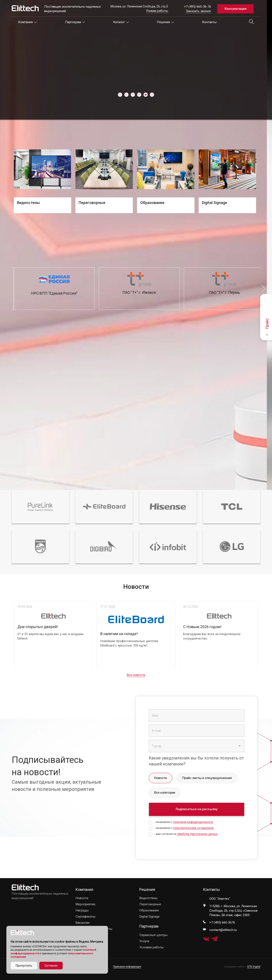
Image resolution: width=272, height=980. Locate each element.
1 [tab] (120, 95)
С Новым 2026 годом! (202, 627)
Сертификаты (86, 917)
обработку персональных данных (197, 834)
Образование (149, 910)
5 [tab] (146, 95)
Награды (82, 910)
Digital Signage (149, 917)
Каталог (121, 22)
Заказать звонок (198, 11)
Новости (82, 898)
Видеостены (148, 898)
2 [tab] (126, 95)
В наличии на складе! (119, 634)
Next (263, 289)
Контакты (209, 22)
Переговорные (150, 904)
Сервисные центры (153, 935)
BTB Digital (254, 967)
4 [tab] (139, 95)
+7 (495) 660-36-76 (198, 7)
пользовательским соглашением (193, 828)
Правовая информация (127, 967)
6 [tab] (152, 95)
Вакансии (83, 923)
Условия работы (152, 947)
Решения (166, 22)
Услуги (144, 941)
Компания (27, 22)
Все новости (136, 675)
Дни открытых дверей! (38, 627)
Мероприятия (85, 904)
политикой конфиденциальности (193, 822)
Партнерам (75, 22)
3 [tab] (133, 95)
